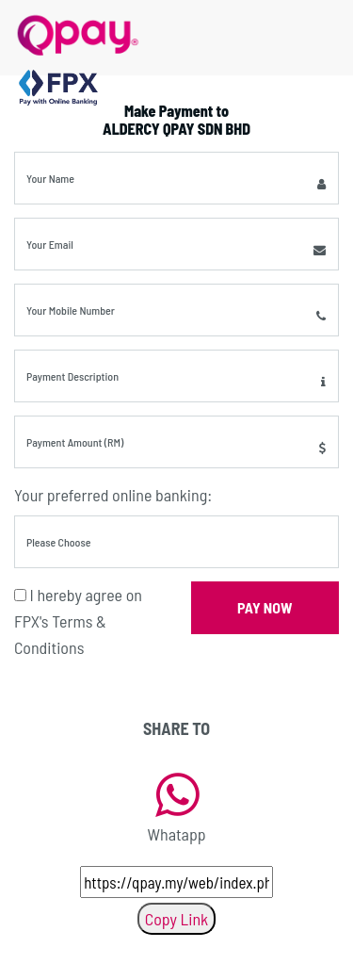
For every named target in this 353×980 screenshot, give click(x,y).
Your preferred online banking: (113, 495)
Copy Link (176, 919)
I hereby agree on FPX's (78, 621)
